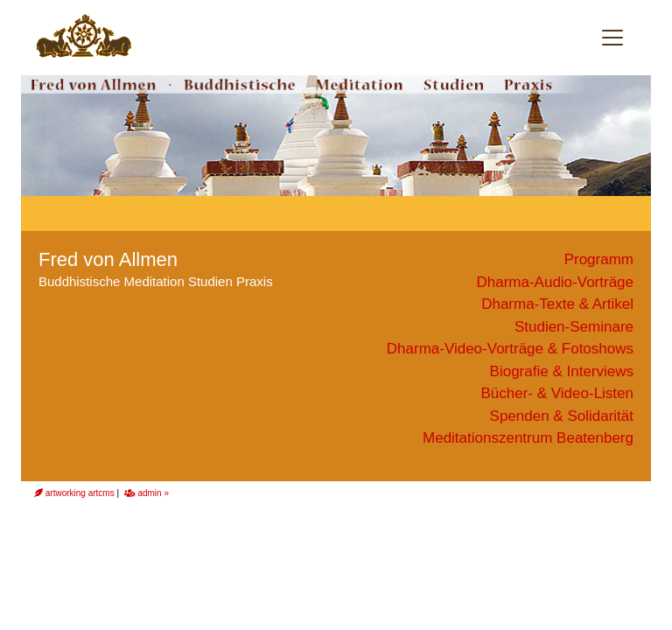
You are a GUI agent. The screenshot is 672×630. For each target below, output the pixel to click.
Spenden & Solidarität (562, 416)
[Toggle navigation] (612, 38)
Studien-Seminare (574, 327)
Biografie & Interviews (562, 371)
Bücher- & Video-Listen (557, 393)
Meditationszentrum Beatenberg (528, 438)
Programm (599, 259)
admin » (147, 493)
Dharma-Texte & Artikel (557, 304)
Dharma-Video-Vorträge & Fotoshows (510, 349)
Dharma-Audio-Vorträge (555, 282)
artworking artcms (74, 493)
